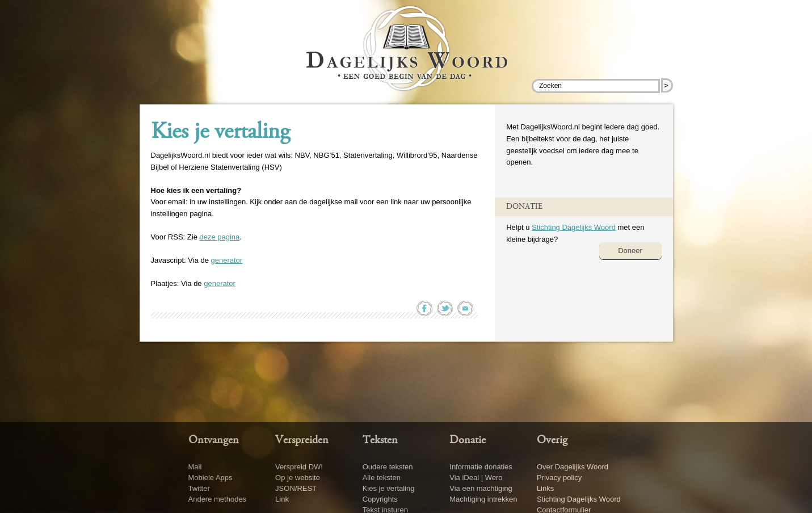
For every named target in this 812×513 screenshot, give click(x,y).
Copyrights (380, 499)
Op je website (298, 478)
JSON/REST (296, 488)
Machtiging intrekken (483, 499)
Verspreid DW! (299, 467)
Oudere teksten (388, 467)
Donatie (468, 440)
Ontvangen (214, 440)
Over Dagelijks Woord (573, 467)
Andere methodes (218, 499)
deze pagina (219, 237)
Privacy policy (559, 478)
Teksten (380, 440)
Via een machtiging (481, 488)
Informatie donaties (481, 467)
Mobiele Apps (211, 478)
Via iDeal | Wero (476, 478)
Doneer (630, 251)
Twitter (199, 488)
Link (282, 499)
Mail (195, 467)
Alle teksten (382, 478)
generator (226, 260)
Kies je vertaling (220, 133)
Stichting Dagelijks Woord (574, 227)
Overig (552, 440)
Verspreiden (302, 440)
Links (545, 488)
